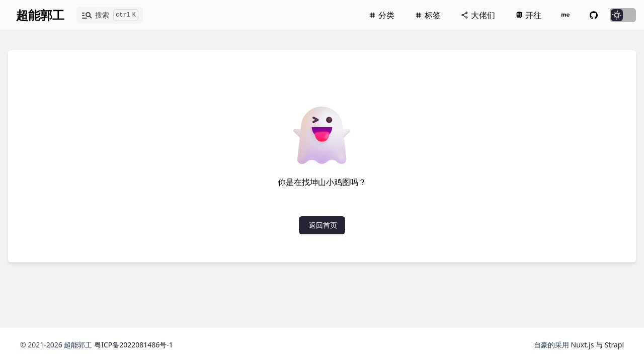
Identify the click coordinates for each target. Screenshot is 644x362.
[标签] (428, 15)
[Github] (594, 15)
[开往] (528, 15)
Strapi (614, 345)
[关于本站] (566, 15)
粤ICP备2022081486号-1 (134, 345)
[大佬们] (478, 15)
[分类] (381, 15)
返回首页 (323, 225)
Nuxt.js (583, 345)
